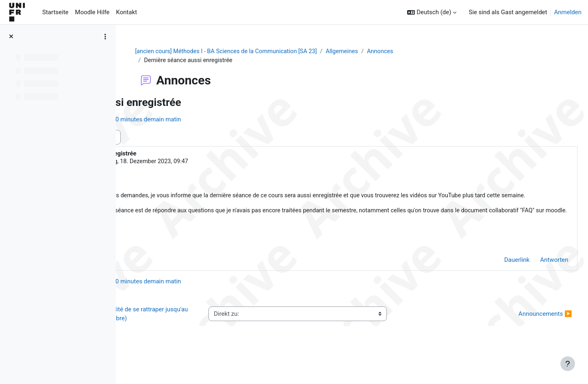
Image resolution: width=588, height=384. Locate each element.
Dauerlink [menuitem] (499, 280)
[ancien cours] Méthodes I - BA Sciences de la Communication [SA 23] (277, 52)
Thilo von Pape (188, 162)
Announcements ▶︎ (527, 334)
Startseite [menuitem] (55, 12)
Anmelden (568, 12)
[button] (432, 12)
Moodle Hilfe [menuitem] (92, 12)
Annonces (436, 52)
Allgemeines (397, 52)
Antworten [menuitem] (536, 280)
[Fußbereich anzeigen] (568, 364)
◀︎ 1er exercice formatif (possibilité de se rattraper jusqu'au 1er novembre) (200, 335)
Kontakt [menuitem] (127, 12)
